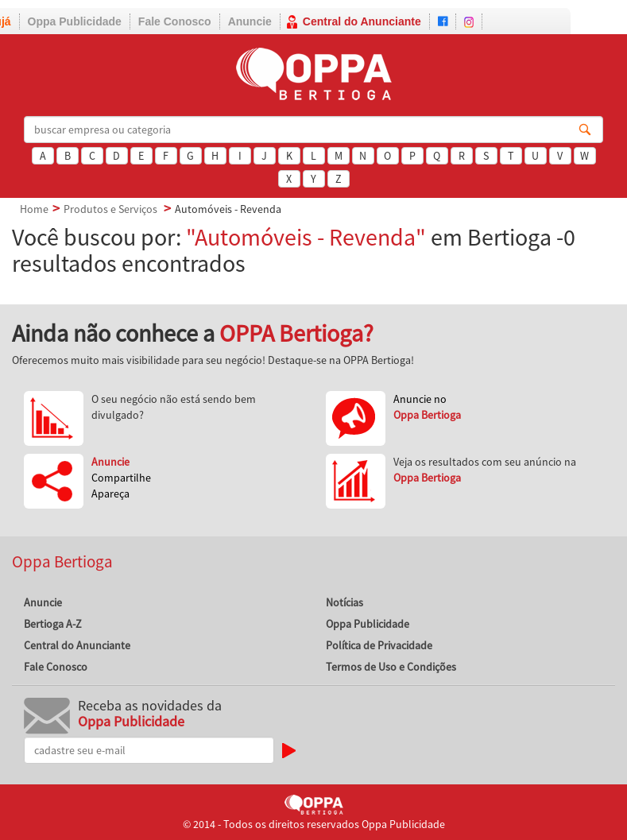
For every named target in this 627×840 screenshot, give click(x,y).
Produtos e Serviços (110, 209)
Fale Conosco (175, 21)
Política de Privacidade (379, 645)
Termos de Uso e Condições (391, 667)
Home (34, 209)
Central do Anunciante (362, 21)
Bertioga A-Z (53, 624)
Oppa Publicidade (75, 21)
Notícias (344, 602)
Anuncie (250, 21)
